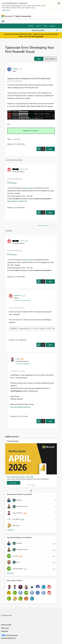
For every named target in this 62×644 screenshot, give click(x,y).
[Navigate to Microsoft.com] (7, 16)
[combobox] (45, 30)
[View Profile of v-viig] (17, 359)
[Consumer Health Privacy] (31, 638)
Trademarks (5, 631)
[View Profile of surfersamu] (17, 295)
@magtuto (13, 183)
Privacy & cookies (6, 624)
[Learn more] (14, 483)
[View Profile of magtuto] (15, 68)
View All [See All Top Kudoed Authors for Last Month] (10, 573)
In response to (22, 300)
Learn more (6, 10)
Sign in (39, 26)
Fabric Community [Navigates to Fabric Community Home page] (23, 16)
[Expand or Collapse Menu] (3, 21)
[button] (39, 59)
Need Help (17, 139)
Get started (39, 36)
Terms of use (5, 628)
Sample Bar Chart (27, 188)
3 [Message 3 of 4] (15, 340)
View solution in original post (17, 201)
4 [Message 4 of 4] (17, 416)
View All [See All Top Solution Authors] (10, 530)
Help (45, 26)
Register (31, 26)
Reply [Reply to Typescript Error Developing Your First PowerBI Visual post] (50, 149)
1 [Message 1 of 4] (13, 144)
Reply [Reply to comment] (50, 212)
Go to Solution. (34, 131)
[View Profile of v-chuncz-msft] (24, 169)
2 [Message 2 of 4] (13, 208)
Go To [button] (52, 26)
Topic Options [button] (50, 59)
